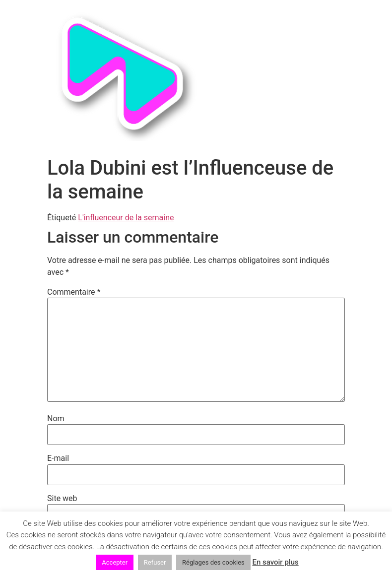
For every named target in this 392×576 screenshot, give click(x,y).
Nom (56, 419)
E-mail (58, 458)
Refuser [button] (155, 562)
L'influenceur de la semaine (126, 218)
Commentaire (74, 292)
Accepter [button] (115, 562)
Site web (62, 499)
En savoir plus (275, 562)
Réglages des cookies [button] (213, 562)
